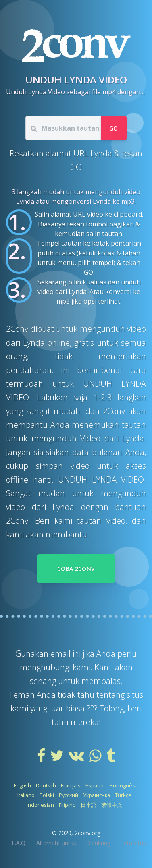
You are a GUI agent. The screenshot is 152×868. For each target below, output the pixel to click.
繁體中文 (112, 805)
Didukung (98, 843)
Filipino (67, 805)
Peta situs (133, 843)
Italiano (26, 795)
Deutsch (46, 785)
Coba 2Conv (76, 569)
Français (71, 785)
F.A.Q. (19, 843)
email (61, 654)
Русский (69, 795)
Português (122, 785)
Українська (97, 795)
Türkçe (123, 795)
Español (95, 785)
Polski (47, 795)
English (22, 785)
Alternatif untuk (56, 843)
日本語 (88, 805)
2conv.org (87, 833)
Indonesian (40, 805)
